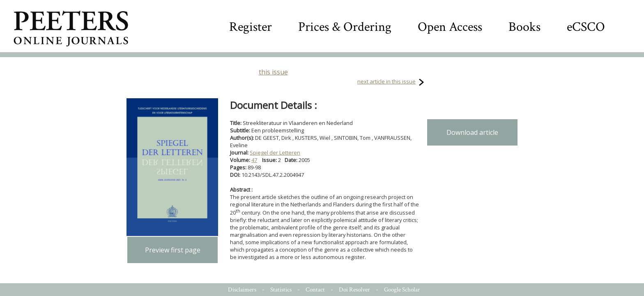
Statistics (281, 290)
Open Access (450, 27)
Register (251, 27)
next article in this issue (386, 81)
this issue (273, 72)
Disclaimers (242, 290)
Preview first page (173, 250)
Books (524, 27)
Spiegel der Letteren (275, 153)
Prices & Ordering (345, 27)
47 (254, 160)
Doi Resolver (354, 290)
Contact (315, 290)
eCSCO (586, 27)
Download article (472, 132)
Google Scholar (402, 290)
